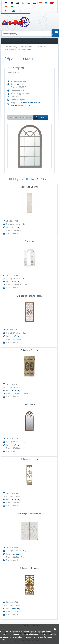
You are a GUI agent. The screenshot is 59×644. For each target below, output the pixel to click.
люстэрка (26, 50)
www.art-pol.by (11, 47)
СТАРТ (6, 11)
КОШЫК (30, 11)
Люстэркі (41, 47)
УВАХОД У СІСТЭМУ (14, 11)
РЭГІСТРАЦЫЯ (22, 11)
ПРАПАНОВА (27, 47)
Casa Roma (12, 50)
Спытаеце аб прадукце (20, 117)
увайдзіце (21, 84)
